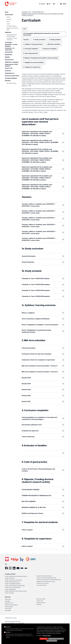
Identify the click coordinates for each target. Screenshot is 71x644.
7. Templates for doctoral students (34, 62)
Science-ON (9, 68)
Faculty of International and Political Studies (15, 586)
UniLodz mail (8, 599)
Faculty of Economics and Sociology (13, 580)
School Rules (9, 52)
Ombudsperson (10, 73)
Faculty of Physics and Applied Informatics (46, 578)
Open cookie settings (53, 639)
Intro (25, 29)
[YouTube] (19, 568)
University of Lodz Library (43, 583)
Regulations (9, 55)
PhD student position (12, 83)
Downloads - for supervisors (10, 49)
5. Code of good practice (31, 53)
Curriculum (8, 42)
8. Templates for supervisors (32, 67)
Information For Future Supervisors (12, 39)
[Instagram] (11, 568)
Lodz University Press (42, 585)
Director (9, 17)
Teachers (26, 40)
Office (8, 22)
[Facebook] (7, 568)
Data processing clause (12, 76)
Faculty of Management (10, 589)
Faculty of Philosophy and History (44, 576)
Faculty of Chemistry (10, 578)
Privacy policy (8, 609)
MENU (65, 4)
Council (8, 24)
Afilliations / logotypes (12, 62)
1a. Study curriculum (39, 40)
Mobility (7, 57)
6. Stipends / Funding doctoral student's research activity (40, 58)
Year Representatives (12, 26)
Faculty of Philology (9, 593)
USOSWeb (7, 601)
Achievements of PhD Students (11, 65)
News (7, 12)
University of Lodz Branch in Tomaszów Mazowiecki (49, 580)
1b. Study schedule (55, 40)
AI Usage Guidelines (11, 78)
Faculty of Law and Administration (13, 587)
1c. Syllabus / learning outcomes (33, 44)
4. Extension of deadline (49, 49)
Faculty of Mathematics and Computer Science (16, 591)
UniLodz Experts (9, 607)
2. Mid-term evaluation (53, 44)
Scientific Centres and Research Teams (46, 582)
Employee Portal (9, 603)
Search (43, 4)
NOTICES (8, 81)
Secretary (9, 19)
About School (9, 15)
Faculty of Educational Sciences (12, 582)
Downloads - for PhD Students (11, 45)
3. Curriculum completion (31, 49)
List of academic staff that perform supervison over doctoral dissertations (41, 34)
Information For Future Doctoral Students (12, 36)
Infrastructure (9, 60)
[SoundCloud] (26, 568)
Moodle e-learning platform (11, 605)
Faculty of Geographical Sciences (13, 584)
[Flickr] (22, 568)
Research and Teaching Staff (12, 29)
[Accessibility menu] (55, 4)
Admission (8, 32)
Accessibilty (8, 610)
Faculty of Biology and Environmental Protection (16, 576)
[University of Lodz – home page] (15, 4)
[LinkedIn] (15, 568)
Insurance (8, 71)
